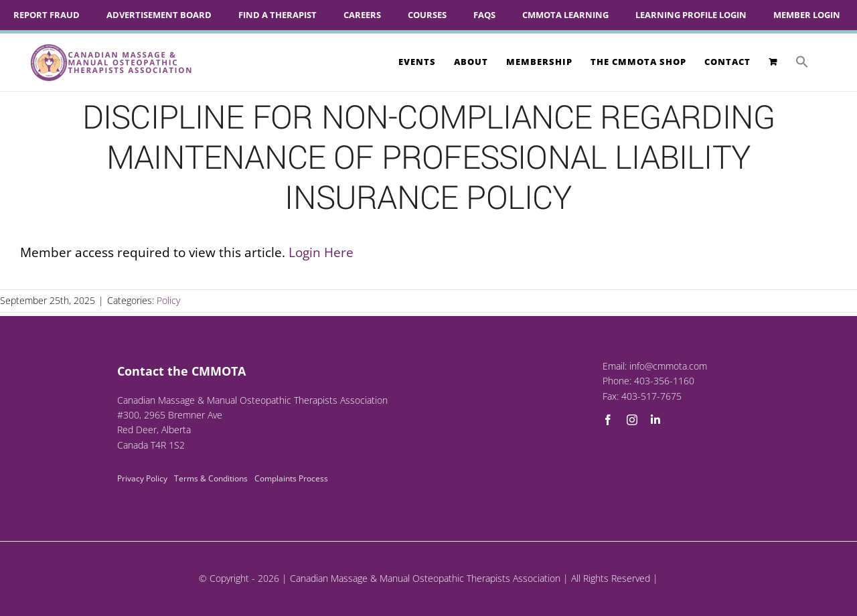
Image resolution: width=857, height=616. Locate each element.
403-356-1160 (664, 381)
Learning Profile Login (691, 15)
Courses (427, 15)
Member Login (807, 15)
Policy (168, 300)
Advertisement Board (159, 15)
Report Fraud (47, 15)
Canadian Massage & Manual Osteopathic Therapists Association (425, 578)
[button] (802, 62)
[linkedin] (655, 420)
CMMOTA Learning (565, 15)
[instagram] (632, 420)
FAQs (484, 15)
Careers (362, 15)
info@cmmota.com (668, 366)
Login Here (321, 252)
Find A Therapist (278, 15)
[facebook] (608, 420)
